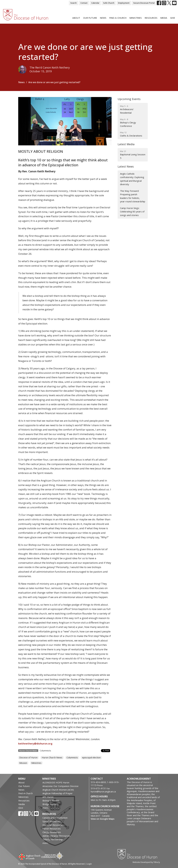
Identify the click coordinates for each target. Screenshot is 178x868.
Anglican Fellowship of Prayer (58, 793)
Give (173, 18)
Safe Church (109, 3)
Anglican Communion (52, 856)
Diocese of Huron (28, 757)
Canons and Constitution (55, 818)
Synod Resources (52, 821)
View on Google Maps (103, 819)
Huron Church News (52, 757)
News (103, 18)
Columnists (45, 750)
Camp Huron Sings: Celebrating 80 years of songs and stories (132, 212)
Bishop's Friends (51, 801)
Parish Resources (52, 829)
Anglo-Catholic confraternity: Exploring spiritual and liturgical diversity (132, 179)
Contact (84, 3)
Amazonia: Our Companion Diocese (60, 786)
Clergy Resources (52, 832)
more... (46, 808)
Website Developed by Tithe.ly (146, 862)
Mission (23, 763)
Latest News (126, 166)
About (76, 18)
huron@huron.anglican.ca (103, 791)
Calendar (95, 3)
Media (164, 18)
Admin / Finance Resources (56, 836)
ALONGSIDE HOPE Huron (56, 782)
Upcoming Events (129, 99)
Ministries (136, 18)
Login (89, 864)
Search (73, 3)
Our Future (90, 18)
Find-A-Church (118, 18)
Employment (124, 3)
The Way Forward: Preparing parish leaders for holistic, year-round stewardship (133, 196)
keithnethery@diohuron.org (35, 743)
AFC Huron (48, 797)
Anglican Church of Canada (29, 856)
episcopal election (91, 757)
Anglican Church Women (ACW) (58, 790)
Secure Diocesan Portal (144, 3)
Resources (151, 18)
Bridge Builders (50, 804)
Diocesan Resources (53, 825)
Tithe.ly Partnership (53, 839)
